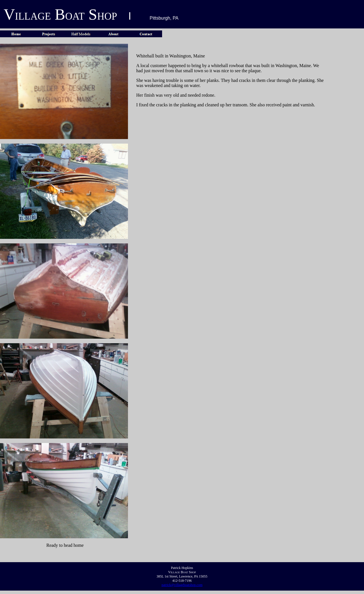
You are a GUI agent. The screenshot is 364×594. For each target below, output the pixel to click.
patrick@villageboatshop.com (182, 585)
